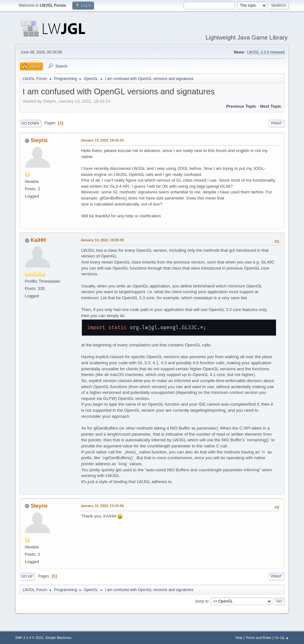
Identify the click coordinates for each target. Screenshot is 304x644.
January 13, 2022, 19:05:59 (102, 240)
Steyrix (39, 140)
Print (277, 123)
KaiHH (38, 240)
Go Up (27, 576)
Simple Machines (58, 638)
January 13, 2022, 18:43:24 (102, 140)
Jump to (202, 601)
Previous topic (241, 106)
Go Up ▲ (282, 638)
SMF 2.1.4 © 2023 (29, 638)
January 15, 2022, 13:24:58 (102, 506)
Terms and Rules (259, 638)
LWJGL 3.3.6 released (266, 52)
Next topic (271, 106)
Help (239, 638)
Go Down (30, 123)
